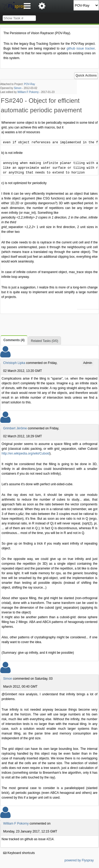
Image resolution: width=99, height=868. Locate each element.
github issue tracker (81, 48)
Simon (18, 88)
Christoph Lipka (14, 363)
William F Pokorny (28, 92)
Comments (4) (14, 340)
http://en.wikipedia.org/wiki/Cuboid (25, 453)
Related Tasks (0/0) (44, 341)
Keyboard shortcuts (19, 853)
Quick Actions (86, 75)
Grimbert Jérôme (15, 428)
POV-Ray (30, 84)
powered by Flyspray (79, 860)
